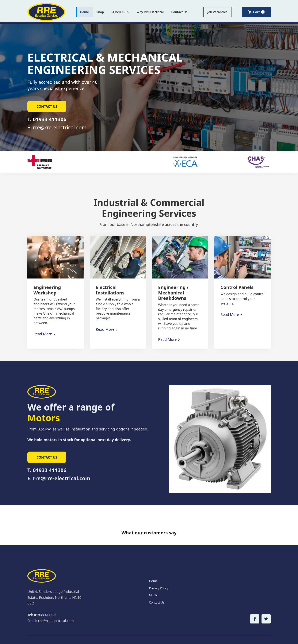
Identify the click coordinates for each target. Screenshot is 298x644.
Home (84, 12)
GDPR (153, 583)
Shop (100, 12)
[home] (46, 12)
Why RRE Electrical (150, 12)
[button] (120, 12)
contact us (47, 106)
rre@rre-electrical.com (60, 127)
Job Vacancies (217, 12)
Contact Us (179, 12)
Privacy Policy (159, 576)
